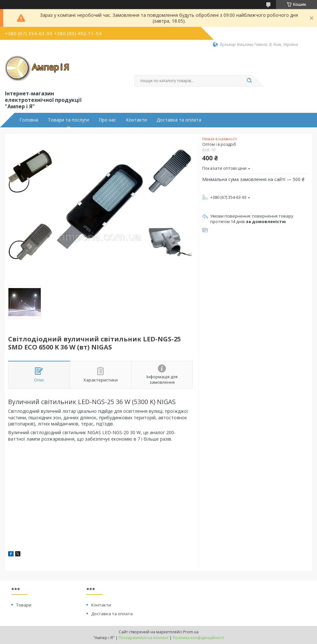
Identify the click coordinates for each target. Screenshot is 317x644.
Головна (29, 120)
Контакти (136, 120)
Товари (24, 605)
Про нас (107, 120)
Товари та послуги (68, 120)
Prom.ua (191, 632)
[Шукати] (249, 81)
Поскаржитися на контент (144, 638)
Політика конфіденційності (198, 638)
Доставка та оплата (179, 120)
